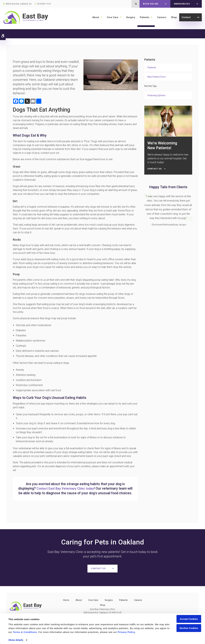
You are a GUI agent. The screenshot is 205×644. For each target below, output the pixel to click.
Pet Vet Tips (150, 86)
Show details (16, 640)
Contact (186, 17)
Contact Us (98, 573)
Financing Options (156, 95)
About (96, 17)
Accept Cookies (189, 619)
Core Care (113, 17)
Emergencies (182, 4)
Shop (174, 17)
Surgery (131, 17)
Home (66, 605)
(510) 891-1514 (44, 4)
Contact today (68, 488)
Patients (145, 17)
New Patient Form (157, 77)
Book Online (151, 4)
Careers (162, 17)
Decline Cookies (189, 628)
